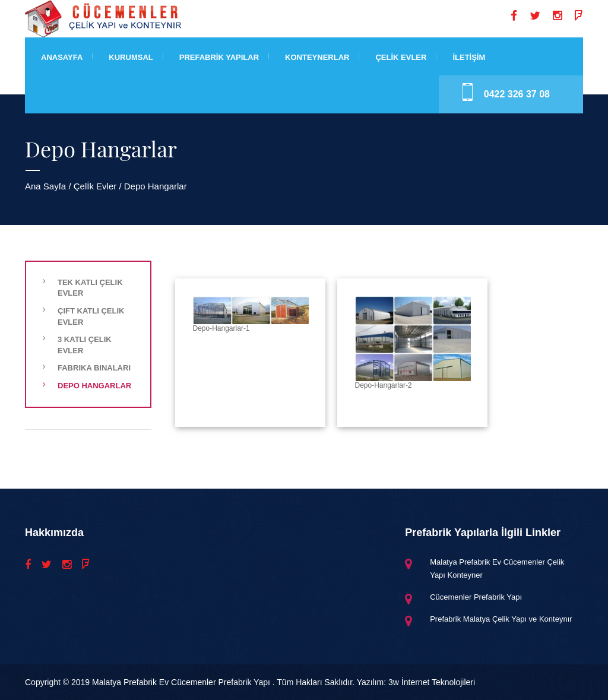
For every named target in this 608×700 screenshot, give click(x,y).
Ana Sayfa (45, 186)
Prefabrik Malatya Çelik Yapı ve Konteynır (501, 619)
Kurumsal (131, 57)
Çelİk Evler (401, 57)
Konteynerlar (317, 57)
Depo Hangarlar (94, 386)
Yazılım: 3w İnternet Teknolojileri (416, 682)
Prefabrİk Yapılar (219, 57)
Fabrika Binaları (94, 368)
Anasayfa (62, 57)
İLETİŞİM (469, 57)
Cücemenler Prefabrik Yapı (476, 597)
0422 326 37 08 (517, 94)
